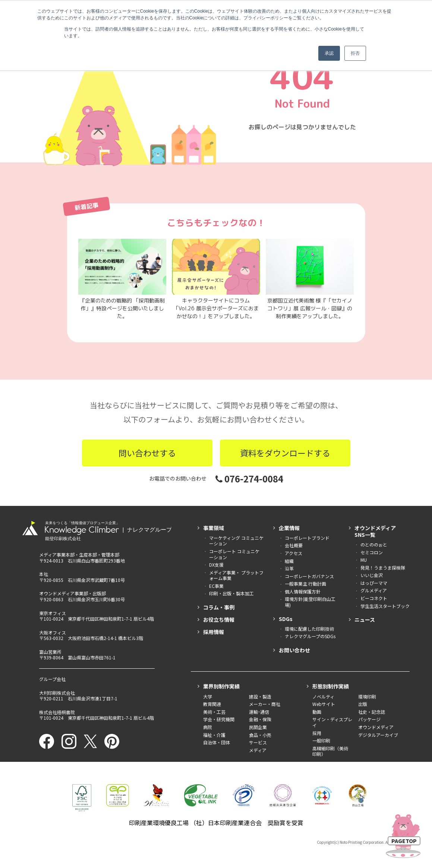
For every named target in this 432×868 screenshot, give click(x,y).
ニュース (365, 620)
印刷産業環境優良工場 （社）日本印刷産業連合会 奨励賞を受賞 (216, 823)
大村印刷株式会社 (57, 693)
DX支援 (216, 565)
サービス (258, 742)
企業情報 (289, 528)
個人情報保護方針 (303, 591)
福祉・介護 (214, 735)
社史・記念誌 (372, 712)
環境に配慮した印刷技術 (309, 629)
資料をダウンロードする (285, 453)
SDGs (286, 619)
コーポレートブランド (307, 538)
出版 (363, 704)
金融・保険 (260, 719)
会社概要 (294, 545)
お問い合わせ (294, 650)
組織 (289, 561)
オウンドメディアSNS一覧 (375, 531)
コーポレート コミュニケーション (234, 554)
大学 (208, 696)
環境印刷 (367, 696)
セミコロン (372, 552)
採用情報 (214, 632)
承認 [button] (329, 53)
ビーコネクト (374, 598)
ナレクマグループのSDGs (310, 636)
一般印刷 (321, 740)
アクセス (294, 553)
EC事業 (216, 586)
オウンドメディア (376, 727)
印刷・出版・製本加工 (231, 593)
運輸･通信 (259, 712)
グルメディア (374, 590)
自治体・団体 (217, 742)
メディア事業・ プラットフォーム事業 (236, 575)
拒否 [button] (355, 53)
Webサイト (324, 704)
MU (364, 560)
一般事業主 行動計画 (305, 584)
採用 (317, 733)
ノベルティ (323, 696)
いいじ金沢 (372, 575)
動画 (317, 712)
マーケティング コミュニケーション (236, 541)
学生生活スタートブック (385, 606)
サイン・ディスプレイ (332, 722)
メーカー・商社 (265, 704)
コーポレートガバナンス (309, 576)
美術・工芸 (214, 712)
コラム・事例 (219, 607)
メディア (258, 750)
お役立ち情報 (219, 620)
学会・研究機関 (219, 719)
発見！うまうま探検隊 (383, 568)
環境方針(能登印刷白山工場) (310, 602)
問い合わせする (147, 453)
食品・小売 (260, 735)
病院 (208, 727)
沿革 (289, 568)
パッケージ (369, 719)
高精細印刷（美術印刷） (330, 751)
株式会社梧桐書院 (57, 712)
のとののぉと (374, 544)
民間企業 (258, 727)
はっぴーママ (374, 583)
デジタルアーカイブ (378, 735)
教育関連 (212, 704)
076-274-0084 (249, 479)
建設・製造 (260, 696)
